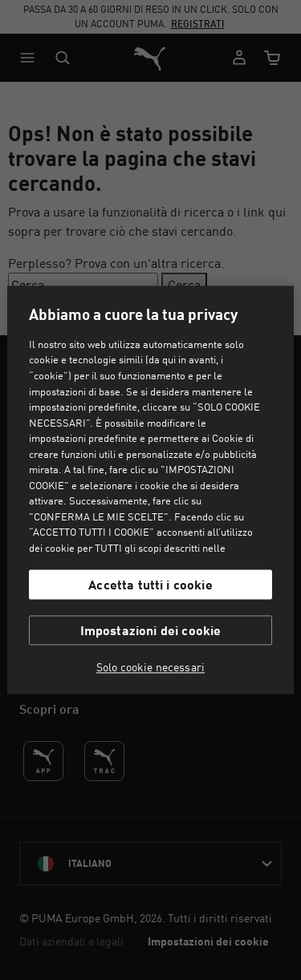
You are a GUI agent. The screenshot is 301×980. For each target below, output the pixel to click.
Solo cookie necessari (150, 668)
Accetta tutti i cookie (150, 584)
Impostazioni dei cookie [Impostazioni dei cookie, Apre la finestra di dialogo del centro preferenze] (151, 631)
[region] (150, 490)
